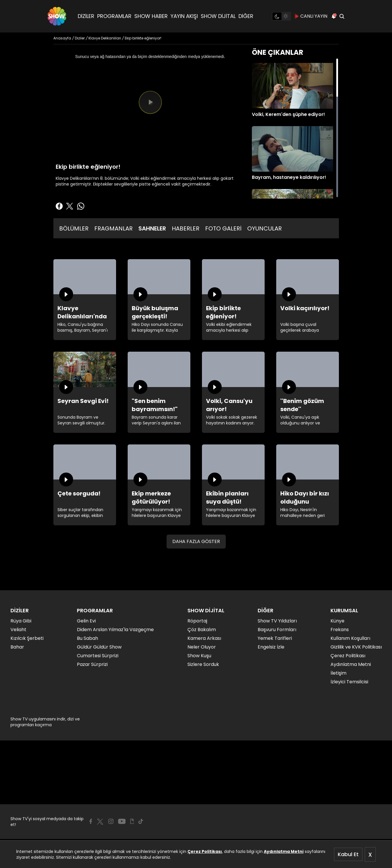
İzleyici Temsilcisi (349, 682)
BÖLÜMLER (74, 228)
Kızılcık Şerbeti (27, 638)
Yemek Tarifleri (275, 638)
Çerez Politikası (205, 851)
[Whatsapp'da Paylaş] (81, 206)
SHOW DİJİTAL (218, 16)
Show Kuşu (199, 656)
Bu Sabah (87, 638)
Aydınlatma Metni (284, 851)
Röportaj (197, 621)
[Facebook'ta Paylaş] (59, 206)
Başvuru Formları (277, 630)
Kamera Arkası (204, 638)
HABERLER (186, 228)
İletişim (338, 673)
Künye (337, 621)
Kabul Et (348, 854)
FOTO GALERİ (223, 228)
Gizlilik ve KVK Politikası (356, 647)
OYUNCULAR (264, 228)
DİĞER (246, 16)
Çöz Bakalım (202, 630)
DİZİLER (86, 16)
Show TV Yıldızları (277, 621)
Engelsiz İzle (271, 647)
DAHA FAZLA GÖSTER (196, 541)
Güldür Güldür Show (99, 647)
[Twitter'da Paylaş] (70, 206)
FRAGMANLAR (113, 228)
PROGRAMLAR (114, 16)
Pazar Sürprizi (92, 664)
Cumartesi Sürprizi (98, 656)
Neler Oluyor (202, 647)
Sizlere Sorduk (203, 664)
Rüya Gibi (21, 621)
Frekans (340, 630)
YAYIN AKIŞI (184, 16)
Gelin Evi (86, 621)
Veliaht (18, 630)
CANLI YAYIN (311, 16)
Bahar (17, 647)
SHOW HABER (151, 16)
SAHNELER (152, 228)
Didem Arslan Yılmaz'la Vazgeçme (115, 630)
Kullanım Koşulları (350, 638)
